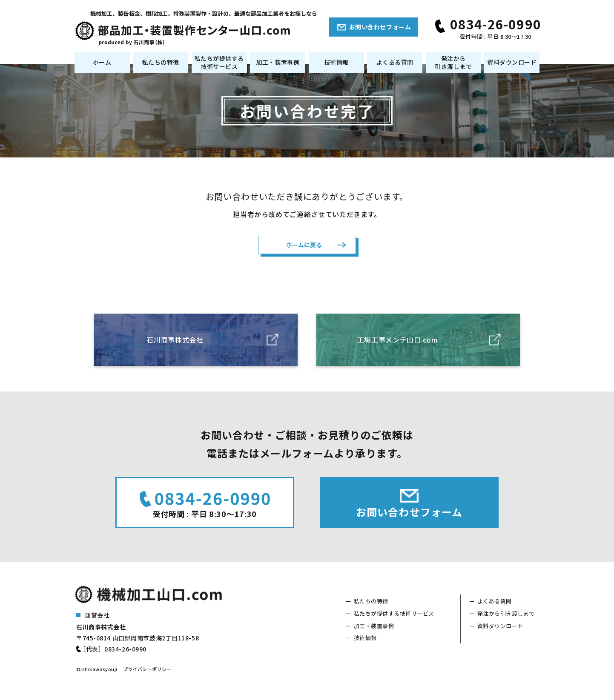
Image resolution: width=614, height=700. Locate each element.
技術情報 (336, 62)
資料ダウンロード (512, 62)
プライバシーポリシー (147, 670)
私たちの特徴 (161, 62)
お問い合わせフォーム (380, 27)
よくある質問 (395, 62)
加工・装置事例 (278, 62)
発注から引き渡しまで (453, 63)
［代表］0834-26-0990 (113, 650)
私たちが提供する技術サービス (219, 63)
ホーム (102, 62)
